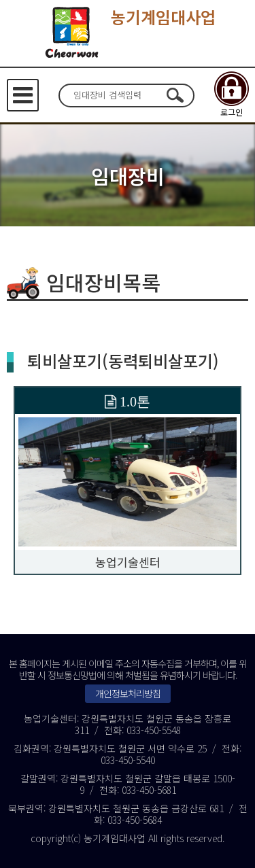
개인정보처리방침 (128, 693)
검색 (175, 95)
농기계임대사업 (128, 32)
